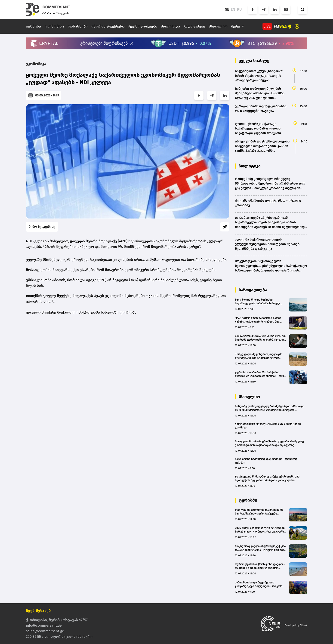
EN (233, 9)
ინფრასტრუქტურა (108, 26)
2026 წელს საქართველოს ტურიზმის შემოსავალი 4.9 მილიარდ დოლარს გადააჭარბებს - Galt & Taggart (260, 530)
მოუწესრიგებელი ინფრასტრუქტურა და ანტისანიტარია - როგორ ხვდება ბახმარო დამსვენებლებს (260, 548)
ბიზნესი (33, 26)
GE (227, 9)
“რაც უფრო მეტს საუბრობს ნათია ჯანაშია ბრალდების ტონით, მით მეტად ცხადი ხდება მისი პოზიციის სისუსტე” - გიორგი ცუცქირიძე (260, 320)
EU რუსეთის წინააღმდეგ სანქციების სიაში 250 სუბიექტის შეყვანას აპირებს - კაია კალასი (267, 478)
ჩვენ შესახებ (38, 611)
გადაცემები (194, 26)
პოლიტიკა (170, 26)
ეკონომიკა (54, 26)
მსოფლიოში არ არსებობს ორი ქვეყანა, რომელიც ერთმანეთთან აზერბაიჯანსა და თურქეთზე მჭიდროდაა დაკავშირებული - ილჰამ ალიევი (269, 443)
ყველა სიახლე (254, 61)
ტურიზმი (248, 500)
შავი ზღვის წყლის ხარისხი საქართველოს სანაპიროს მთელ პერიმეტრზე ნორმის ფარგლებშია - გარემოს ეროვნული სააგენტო (260, 302)
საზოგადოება (253, 290)
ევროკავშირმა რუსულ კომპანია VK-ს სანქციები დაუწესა (268, 426)
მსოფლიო (218, 26)
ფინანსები (78, 26)
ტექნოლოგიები (143, 26)
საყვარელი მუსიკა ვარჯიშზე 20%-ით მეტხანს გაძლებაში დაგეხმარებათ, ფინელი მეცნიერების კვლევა (260, 338)
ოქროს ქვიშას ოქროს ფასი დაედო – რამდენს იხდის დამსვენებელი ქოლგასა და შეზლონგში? (260, 566)
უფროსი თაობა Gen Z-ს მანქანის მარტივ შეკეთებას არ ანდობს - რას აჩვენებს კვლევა (259, 374)
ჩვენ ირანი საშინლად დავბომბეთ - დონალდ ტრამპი (266, 461)
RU (239, 9)
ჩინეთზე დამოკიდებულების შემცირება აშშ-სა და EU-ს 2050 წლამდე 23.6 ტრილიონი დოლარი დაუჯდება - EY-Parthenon (270, 408)
